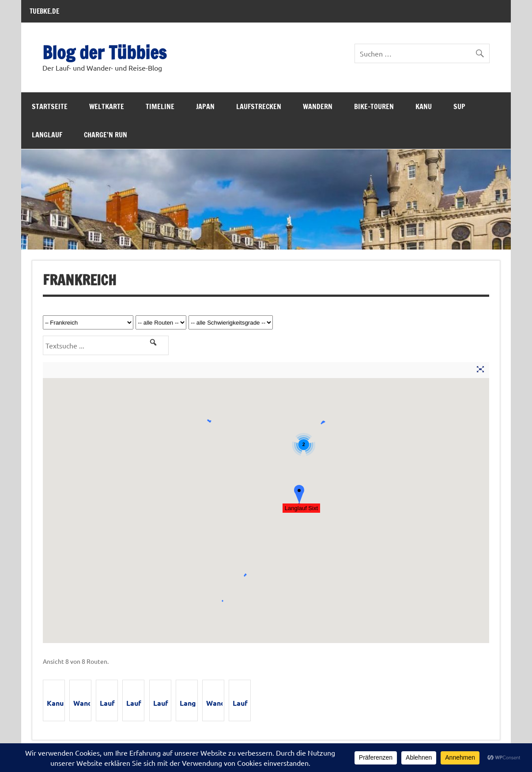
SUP (459, 106)
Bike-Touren (374, 106)
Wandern (318, 106)
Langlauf (47, 135)
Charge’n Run (106, 135)
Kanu (424, 106)
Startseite (50, 106)
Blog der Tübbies (104, 52)
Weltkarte (107, 106)
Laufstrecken (259, 106)
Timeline (160, 106)
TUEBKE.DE (44, 11)
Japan (205, 106)
